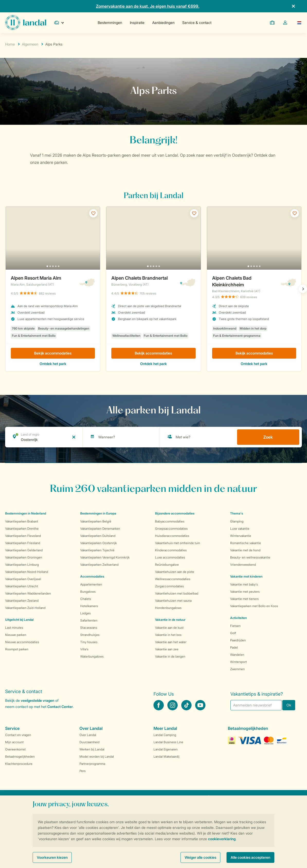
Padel (234, 647)
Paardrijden (238, 640)
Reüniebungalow (167, 565)
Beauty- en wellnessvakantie (250, 557)
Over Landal (88, 735)
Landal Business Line (168, 742)
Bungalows (88, 592)
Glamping (237, 521)
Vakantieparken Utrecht (22, 586)
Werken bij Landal (92, 749)
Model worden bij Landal (97, 756)
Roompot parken (17, 649)
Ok (289, 705)
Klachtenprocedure (19, 764)
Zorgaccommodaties (169, 586)
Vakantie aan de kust (169, 628)
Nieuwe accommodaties (22, 642)
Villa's (84, 649)
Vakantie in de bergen (170, 656)
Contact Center (60, 707)
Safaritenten (89, 620)
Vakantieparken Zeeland (22, 601)
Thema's (237, 513)
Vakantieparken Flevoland (23, 536)
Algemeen (30, 44)
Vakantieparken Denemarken (100, 529)
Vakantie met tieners (244, 599)
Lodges (85, 613)
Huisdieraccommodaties (172, 536)
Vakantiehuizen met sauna (173, 601)
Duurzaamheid (89, 742)
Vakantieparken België (96, 521)
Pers (83, 771)
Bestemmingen (110, 23)
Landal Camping (165, 735)
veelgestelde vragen (38, 700)
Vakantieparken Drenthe (22, 529)
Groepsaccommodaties (171, 529)
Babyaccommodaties (170, 521)
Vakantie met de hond (245, 550)
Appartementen (91, 584)
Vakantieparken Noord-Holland (27, 572)
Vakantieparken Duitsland (98, 536)
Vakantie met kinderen (246, 576)
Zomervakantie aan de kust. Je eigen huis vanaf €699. (148, 6)
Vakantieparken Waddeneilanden (28, 593)
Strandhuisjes (90, 635)
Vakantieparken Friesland (23, 543)
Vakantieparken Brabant (22, 521)
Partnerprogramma (92, 764)
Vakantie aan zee (167, 649)
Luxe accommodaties (170, 557)
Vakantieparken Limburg (22, 565)
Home (10, 44)
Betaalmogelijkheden (20, 756)
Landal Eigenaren (166, 749)
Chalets (86, 599)
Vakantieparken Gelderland (24, 550)
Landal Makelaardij (166, 756)
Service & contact (197, 23)
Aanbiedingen (163, 23)
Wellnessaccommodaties (173, 579)
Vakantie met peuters (245, 592)
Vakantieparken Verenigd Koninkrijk (105, 557)
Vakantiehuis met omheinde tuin (178, 543)
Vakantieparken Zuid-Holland (25, 608)
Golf (233, 633)
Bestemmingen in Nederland (26, 513)
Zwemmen (237, 669)
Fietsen (235, 626)
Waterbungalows (92, 656)
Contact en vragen (18, 735)
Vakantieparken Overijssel (23, 579)
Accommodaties (92, 576)
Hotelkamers (89, 606)
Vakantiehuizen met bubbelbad (177, 593)
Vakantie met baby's (244, 584)
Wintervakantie (241, 536)
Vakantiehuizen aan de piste (175, 572)
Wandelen (237, 655)
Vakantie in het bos (168, 635)
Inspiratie (137, 23)
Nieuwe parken (16, 635)
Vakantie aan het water (171, 642)
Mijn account (14, 742)
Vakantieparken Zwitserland (99, 565)
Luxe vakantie (240, 529)
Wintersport (238, 662)
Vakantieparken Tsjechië (97, 550)
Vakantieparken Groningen (24, 557)
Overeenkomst (15, 749)
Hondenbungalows (168, 608)
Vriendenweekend (243, 565)
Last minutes (14, 628)
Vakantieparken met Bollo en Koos (254, 606)
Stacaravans (89, 628)
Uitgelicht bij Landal (19, 620)
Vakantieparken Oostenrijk (98, 543)
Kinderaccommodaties (171, 550)
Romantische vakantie (246, 543)
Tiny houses (89, 642)
